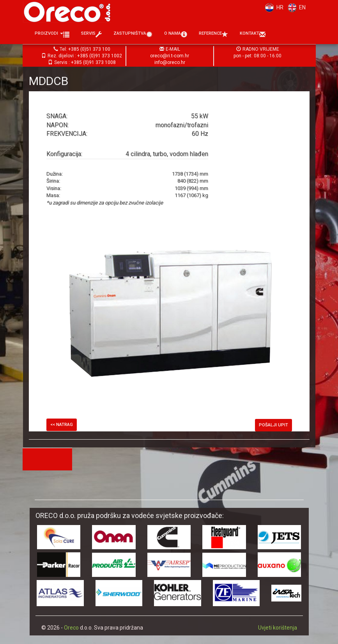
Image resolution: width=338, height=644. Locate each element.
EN (296, 7)
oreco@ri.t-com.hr (170, 56)
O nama (176, 34)
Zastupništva (133, 34)
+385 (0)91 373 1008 (93, 62)
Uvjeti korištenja (278, 628)
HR (273, 7)
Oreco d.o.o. (70, 12)
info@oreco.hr (170, 62)
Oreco (71, 628)
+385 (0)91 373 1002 (100, 56)
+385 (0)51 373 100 (89, 49)
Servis (91, 34)
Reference (213, 34)
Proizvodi (52, 34)
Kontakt (253, 34)
